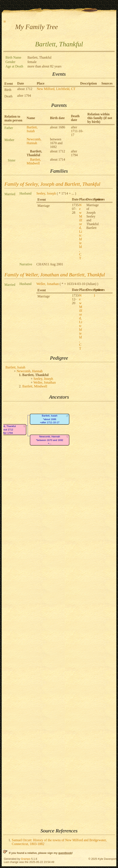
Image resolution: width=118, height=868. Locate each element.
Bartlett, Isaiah (32, 129)
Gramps (26, 859)
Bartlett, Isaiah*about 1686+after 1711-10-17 (50, 419)
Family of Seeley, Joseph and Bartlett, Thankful (52, 184)
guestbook (65, 853)
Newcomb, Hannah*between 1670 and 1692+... (50, 440)
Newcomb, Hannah (34, 141)
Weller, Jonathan (48, 284)
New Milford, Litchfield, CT (56, 89)
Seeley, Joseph (46, 193)
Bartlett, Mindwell (34, 161)
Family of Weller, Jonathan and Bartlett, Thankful (55, 275)
